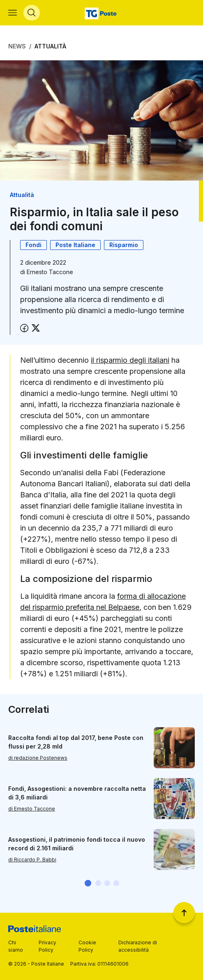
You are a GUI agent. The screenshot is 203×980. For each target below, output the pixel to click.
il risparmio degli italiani (130, 360)
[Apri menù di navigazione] (13, 13)
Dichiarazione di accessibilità (138, 946)
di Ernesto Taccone (32, 809)
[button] (88, 883)
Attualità (50, 46)
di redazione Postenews (38, 758)
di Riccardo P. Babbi (32, 860)
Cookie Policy (87, 946)
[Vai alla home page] (102, 13)
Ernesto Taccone (50, 272)
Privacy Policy (47, 946)
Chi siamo (16, 946)
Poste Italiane (75, 245)
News (17, 46)
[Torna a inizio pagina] (184, 913)
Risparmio (124, 245)
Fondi (33, 245)
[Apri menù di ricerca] (32, 13)
